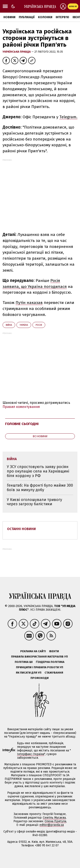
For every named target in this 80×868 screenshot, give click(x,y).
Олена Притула (55, 821)
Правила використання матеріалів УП (39, 657)
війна (9, 325)
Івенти (54, 651)
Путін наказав (29, 303)
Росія (39, 325)
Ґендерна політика (50, 662)
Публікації (27, 17)
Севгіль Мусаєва (54, 818)
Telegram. (68, 117)
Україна (24, 325)
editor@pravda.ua (52, 825)
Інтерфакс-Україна (31, 754)
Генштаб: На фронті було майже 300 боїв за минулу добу (40, 488)
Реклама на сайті (33, 651)
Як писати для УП (29, 673)
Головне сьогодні (22, 424)
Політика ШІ (24, 662)
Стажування (54, 673)
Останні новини (21, 529)
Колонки (45, 17)
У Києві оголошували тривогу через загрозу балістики (34, 502)
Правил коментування (21, 407)
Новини (9, 17)
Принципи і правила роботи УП (40, 667)
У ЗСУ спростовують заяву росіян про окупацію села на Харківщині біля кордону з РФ (38, 471)
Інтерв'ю (62, 17)
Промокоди (40, 678)
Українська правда (17, 52)
